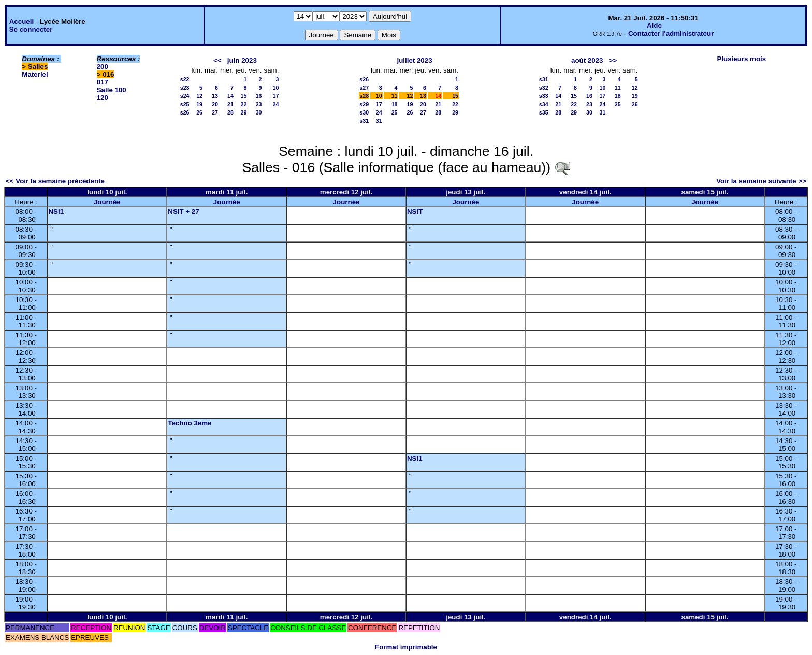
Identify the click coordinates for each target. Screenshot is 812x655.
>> (613, 60)
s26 (185, 112)
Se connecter (31, 29)
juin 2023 (242, 60)
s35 (544, 112)
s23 (185, 88)
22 (243, 104)
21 (230, 104)
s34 (544, 104)
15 (243, 96)
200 (103, 67)
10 (276, 88)
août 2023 (587, 60)
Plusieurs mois (741, 59)
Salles (38, 67)
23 (259, 104)
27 (215, 112)
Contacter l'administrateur (671, 33)
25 (395, 112)
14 (230, 96)
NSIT (415, 212)
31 (379, 121)
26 (199, 112)
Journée (107, 202)
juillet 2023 (414, 60)
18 (395, 104)
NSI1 (56, 212)
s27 (364, 88)
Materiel (35, 74)
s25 (185, 104)
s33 (544, 96)
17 (276, 96)
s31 (364, 121)
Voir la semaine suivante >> (761, 181)
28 (230, 112)
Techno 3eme (190, 423)
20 (215, 104)
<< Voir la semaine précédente (55, 181)
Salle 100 (112, 90)
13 (215, 96)
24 (276, 104)
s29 (364, 104)
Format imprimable (406, 647)
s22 (185, 79)
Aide (654, 26)
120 (103, 98)
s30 (364, 112)
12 (199, 96)
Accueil (21, 22)
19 (199, 104)
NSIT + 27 (183, 212)
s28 (364, 96)
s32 (544, 88)
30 (259, 112)
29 (243, 112)
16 (259, 96)
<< (218, 60)
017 (103, 82)
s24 (185, 96)
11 (395, 96)
